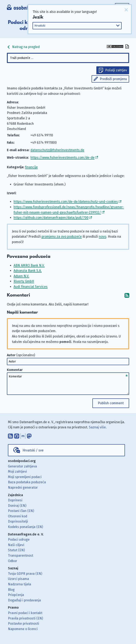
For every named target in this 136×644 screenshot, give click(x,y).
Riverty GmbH (24, 281)
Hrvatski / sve (33, 450)
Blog (11, 590)
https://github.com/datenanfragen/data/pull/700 (51, 218)
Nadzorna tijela (20, 584)
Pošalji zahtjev (116, 70)
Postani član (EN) (21, 511)
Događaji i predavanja (24, 600)
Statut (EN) (16, 550)
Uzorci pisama (18, 579)
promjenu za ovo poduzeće (62, 237)
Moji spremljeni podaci (25, 477)
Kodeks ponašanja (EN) (25, 527)
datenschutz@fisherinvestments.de (57, 150)
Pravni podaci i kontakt (25, 613)
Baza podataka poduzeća (27, 482)
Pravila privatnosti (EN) (25, 618)
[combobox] (68, 58)
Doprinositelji (18, 521)
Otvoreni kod (18, 516)
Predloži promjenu (113, 79)
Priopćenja (16, 595)
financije (31, 167)
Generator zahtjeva (22, 466)
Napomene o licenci (23, 629)
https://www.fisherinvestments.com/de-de (62, 158)
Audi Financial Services (31, 287)
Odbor (13, 561)
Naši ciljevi (16, 545)
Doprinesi (15, 500)
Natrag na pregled (23, 47)
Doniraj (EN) (17, 506)
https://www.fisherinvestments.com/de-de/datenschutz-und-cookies (66, 202)
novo (103, 237)
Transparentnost (21, 556)
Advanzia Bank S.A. (28, 271)
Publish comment (111, 403)
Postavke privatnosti (23, 624)
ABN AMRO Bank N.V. (29, 265)
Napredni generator (23, 488)
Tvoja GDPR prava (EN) (25, 574)
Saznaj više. (98, 427)
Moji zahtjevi (17, 472)
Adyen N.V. (21, 276)
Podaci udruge (19, 540)
